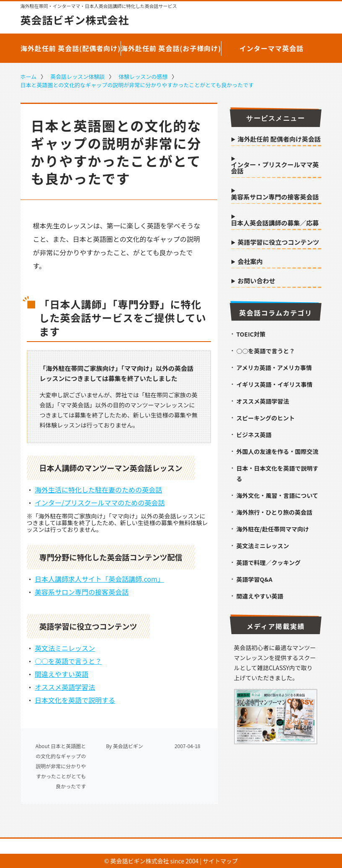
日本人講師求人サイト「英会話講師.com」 (99, 579)
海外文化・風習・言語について (278, 495)
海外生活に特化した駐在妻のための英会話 (98, 490)
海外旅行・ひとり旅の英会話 (275, 512)
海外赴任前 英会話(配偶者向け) (71, 48)
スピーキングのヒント (266, 418)
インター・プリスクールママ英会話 (275, 168)
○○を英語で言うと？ (68, 661)
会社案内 (250, 262)
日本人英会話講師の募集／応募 (275, 223)
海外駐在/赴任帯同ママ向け (273, 529)
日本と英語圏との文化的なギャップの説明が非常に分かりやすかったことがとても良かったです (137, 85)
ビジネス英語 (254, 435)
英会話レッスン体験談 (77, 76)
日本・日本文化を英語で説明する (278, 473)
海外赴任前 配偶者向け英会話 (279, 140)
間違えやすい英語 (62, 674)
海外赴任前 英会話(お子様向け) (171, 48)
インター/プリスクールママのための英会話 (100, 503)
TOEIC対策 (251, 334)
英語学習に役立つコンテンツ (279, 243)
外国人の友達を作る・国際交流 (278, 451)
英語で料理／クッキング (269, 562)
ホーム (29, 76)
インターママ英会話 (271, 48)
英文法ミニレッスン (65, 648)
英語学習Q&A (255, 579)
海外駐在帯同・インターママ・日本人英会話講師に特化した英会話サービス (99, 6)
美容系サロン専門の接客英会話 (82, 592)
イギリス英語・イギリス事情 (275, 384)
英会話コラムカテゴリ (276, 313)
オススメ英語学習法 (65, 687)
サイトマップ (220, 861)
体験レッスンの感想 (143, 76)
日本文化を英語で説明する (75, 700)
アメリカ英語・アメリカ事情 (274, 368)
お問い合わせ (257, 281)
